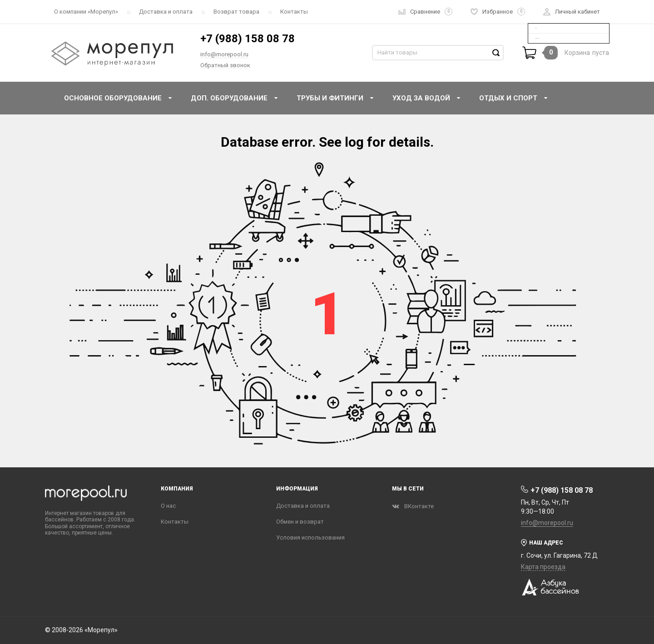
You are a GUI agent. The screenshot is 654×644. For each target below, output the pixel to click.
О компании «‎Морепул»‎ (86, 12)
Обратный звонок (225, 65)
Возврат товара (236, 12)
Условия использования (310, 537)
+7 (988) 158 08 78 (248, 39)
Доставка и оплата (166, 12)
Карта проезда (543, 567)
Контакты (294, 12)
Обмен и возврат (300, 522)
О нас (168, 506)
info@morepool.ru (224, 54)
